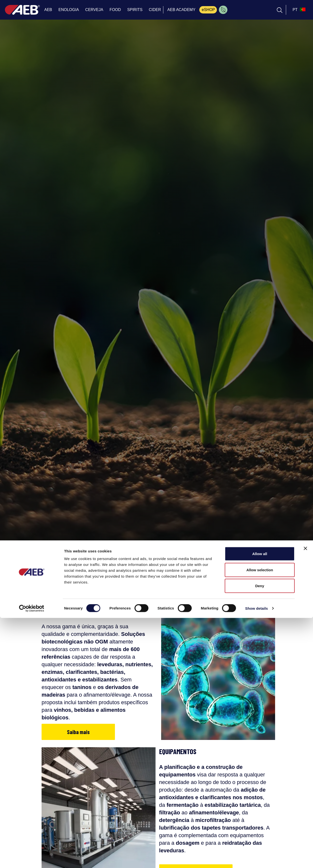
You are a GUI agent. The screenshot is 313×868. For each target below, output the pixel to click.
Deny (260, 836)
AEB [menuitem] (48, 10)
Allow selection (260, 820)
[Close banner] (305, 798)
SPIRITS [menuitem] (135, 10)
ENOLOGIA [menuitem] (69, 10)
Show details (257, 858)
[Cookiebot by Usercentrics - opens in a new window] (32, 858)
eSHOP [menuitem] (208, 10)
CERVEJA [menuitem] (94, 10)
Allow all (260, 804)
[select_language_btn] (298, 10)
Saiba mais (78, 732)
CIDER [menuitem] (155, 10)
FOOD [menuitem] (115, 10)
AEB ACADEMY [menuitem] (181, 10)
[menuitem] (223, 10)
